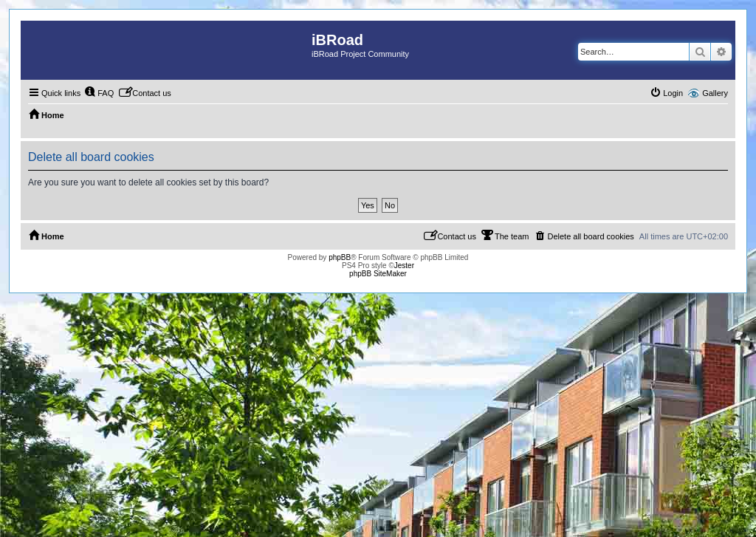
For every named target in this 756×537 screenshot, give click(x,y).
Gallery (715, 93)
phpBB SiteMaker (378, 274)
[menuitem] (99, 93)
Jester (404, 266)
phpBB (340, 257)
